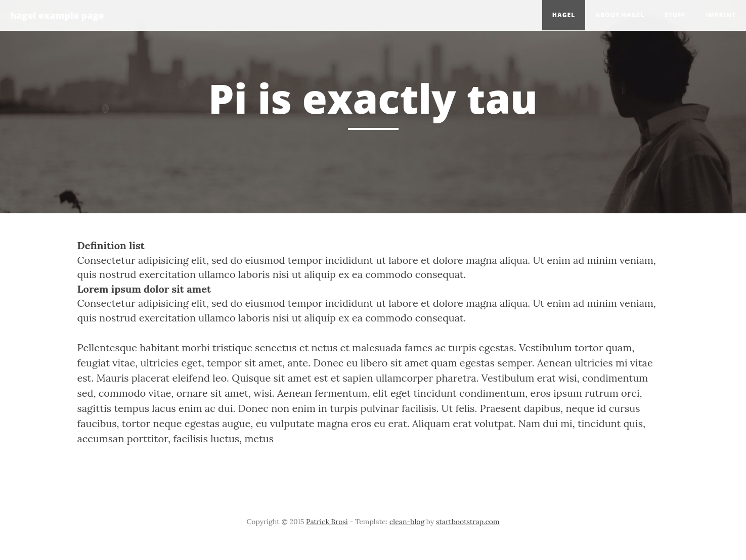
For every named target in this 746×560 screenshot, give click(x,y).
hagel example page (57, 15)
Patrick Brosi (327, 522)
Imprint (721, 15)
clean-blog (407, 522)
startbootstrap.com (468, 522)
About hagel (620, 15)
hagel (564, 15)
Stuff (675, 15)
